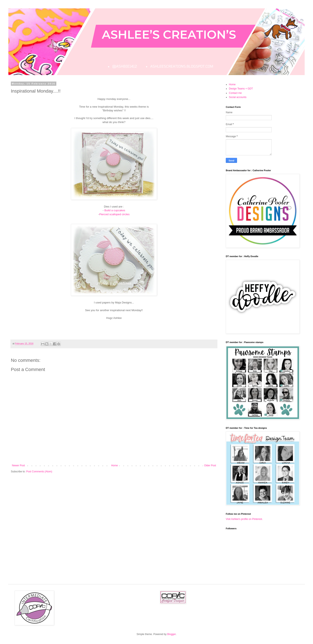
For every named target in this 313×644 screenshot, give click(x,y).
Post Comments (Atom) (39, 472)
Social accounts (238, 97)
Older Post (210, 465)
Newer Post (18, 465)
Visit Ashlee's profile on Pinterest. (244, 519)
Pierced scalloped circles (114, 214)
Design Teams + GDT (241, 89)
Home (115, 465)
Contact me (235, 93)
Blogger (171, 634)
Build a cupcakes (115, 210)
